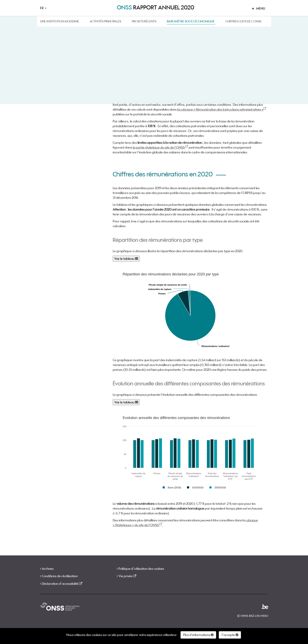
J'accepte (230, 635)
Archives (48, 569)
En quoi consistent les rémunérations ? (57, 58)
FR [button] (42, 8)
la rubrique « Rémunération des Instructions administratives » (222, 109)
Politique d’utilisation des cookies (141, 569)
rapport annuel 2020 (156, 7)
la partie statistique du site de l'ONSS (161, 147)
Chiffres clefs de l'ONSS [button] (243, 21)
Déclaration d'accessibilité (62, 584)
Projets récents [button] (144, 21)
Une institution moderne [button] (60, 21)
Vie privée (127, 576)
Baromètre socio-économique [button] (191, 21)
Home (43, 34)
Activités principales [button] (105, 21)
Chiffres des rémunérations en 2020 (63, 75)
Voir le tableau (126, 259)
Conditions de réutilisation (60, 576)
